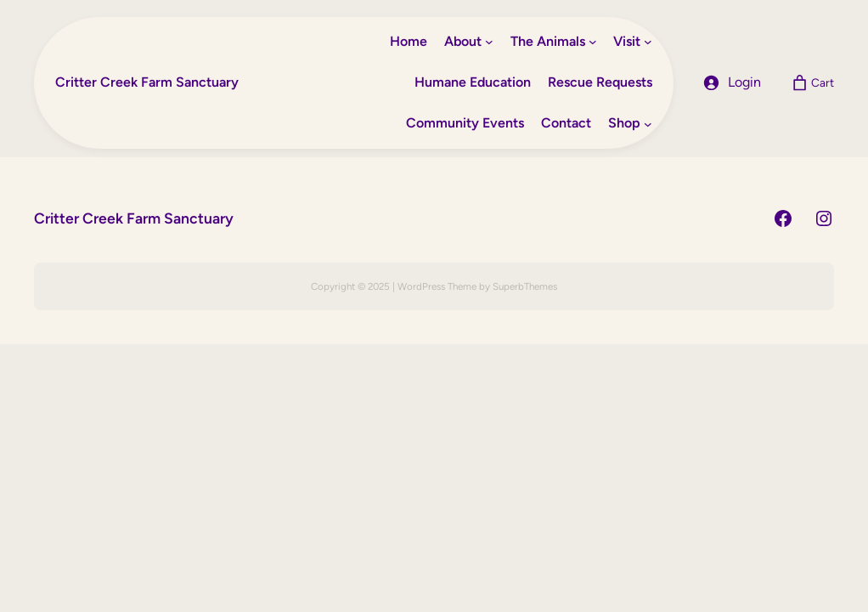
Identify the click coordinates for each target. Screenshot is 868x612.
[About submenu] (489, 42)
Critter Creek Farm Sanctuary (147, 82)
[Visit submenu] (648, 42)
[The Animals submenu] (593, 42)
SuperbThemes (525, 286)
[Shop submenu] (648, 124)
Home (409, 41)
